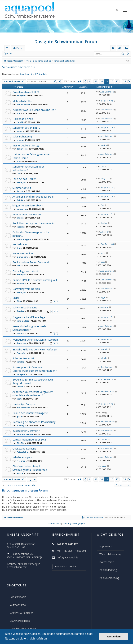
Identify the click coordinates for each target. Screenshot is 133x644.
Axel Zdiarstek (36, 74)
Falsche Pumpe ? (23, 454)
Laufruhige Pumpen (24, 401)
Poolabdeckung (107, 571)
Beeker (103, 222)
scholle (20, 360)
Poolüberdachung (108, 579)
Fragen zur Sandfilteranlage (28, 316)
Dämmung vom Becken (26, 288)
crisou (19, 140)
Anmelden (22, 54)
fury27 (19, 122)
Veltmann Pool (18, 605)
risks (19, 265)
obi (18, 161)
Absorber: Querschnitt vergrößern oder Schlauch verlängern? (35, 391)
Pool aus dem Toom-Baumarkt (30, 261)
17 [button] (117, 81)
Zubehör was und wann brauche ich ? (34, 110)
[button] (79, 81)
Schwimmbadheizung (25, 306)
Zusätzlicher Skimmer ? (26, 428)
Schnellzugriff (8, 49)
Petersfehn (21, 449)
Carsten (20, 310)
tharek (19, 226)
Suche (9, 54)
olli (18, 113)
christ (19, 217)
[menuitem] (113, 48)
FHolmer (20, 458)
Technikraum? (21, 243)
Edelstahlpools (18, 598)
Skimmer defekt (21, 187)
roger (102, 252)
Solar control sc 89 (23, 356)
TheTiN (20, 440)
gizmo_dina (22, 256)
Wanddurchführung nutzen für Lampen (35, 338)
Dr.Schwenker (106, 377)
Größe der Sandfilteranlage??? (30, 410)
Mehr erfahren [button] (38, 639)
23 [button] (125, 81)
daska (19, 190)
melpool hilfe (22, 104)
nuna (19, 131)
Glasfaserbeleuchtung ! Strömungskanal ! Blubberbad (30, 465)
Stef (18, 396)
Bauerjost (21, 149)
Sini (18, 247)
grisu (19, 413)
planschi (104, 347)
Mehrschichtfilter (22, 101)
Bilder (16, 297)
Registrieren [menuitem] (127, 49)
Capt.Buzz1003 (107, 243)
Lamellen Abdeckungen (23, 629)
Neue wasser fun (22, 252)
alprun (19, 470)
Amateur (23, 74)
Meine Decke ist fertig (25, 145)
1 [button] (89, 81)
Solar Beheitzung (22, 136)
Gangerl (20, 372)
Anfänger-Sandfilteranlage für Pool (32, 196)
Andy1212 (21, 95)
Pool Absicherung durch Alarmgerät (33, 222)
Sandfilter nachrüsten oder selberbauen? (28, 168)
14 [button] (101, 81)
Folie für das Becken (24, 178)
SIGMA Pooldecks (20, 621)
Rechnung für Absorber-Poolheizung (33, 419)
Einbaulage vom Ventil (25, 270)
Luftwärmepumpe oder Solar (29, 436)
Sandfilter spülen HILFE (26, 128)
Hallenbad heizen (23, 119)
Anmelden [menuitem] (120, 49)
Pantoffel (21, 351)
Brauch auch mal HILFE (26, 92)
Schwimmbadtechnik (17, 67)
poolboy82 (21, 422)
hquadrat (21, 208)
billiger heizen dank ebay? (27, 205)
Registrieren (37, 54)
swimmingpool (23, 238)
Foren (19, 48)
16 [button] (112, 81)
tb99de (19, 384)
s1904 (19, 332)
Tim (18, 300)
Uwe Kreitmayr (106, 365)
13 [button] (96, 81)
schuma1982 (22, 319)
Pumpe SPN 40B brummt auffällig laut (34, 279)
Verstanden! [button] (114, 637)
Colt (18, 173)
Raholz (20, 282)
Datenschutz (105, 563)
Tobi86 (19, 199)
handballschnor (24, 431)
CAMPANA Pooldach (21, 613)
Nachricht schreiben (65, 568)
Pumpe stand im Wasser (27, 214)
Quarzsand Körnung (24, 445)
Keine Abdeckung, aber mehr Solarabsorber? (29, 326)
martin (103, 145)
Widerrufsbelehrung (109, 556)
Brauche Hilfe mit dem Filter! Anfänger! (35, 347)
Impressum (104, 548)
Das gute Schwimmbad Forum (67, 41)
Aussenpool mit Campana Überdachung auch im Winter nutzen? (34, 367)
